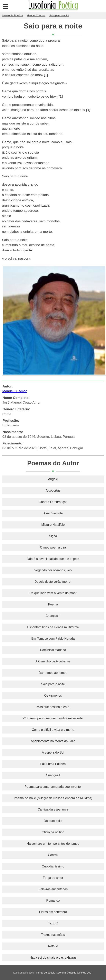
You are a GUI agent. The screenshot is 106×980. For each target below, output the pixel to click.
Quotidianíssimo (53, 866)
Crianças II (53, 616)
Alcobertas (53, 490)
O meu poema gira (53, 547)
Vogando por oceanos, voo (53, 570)
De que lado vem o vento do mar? (53, 593)
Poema (53, 604)
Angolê (53, 479)
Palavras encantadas (53, 889)
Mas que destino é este (53, 707)
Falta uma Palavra (53, 764)
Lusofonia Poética (24, 973)
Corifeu (53, 855)
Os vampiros (53, 696)
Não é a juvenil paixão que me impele (53, 559)
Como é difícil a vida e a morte (53, 730)
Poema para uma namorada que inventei (53, 787)
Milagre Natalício (53, 525)
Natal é (53, 946)
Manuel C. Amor (14, 391)
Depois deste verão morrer (53, 582)
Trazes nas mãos (53, 935)
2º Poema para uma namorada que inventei (53, 718)
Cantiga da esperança (53, 809)
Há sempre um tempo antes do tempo (53, 844)
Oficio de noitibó (53, 832)
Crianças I (53, 775)
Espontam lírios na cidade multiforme (53, 627)
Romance (53, 901)
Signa (53, 536)
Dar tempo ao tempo (53, 673)
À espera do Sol (53, 752)
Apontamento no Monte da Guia (53, 741)
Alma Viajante (53, 513)
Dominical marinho (53, 650)
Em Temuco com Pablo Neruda (53, 639)
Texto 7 (53, 923)
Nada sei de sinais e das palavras (53, 958)
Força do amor (53, 878)
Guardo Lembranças (53, 502)
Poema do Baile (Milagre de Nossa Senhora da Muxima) (53, 798)
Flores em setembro (53, 912)
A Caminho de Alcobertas (53, 661)
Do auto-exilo (53, 821)
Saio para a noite (53, 684)
